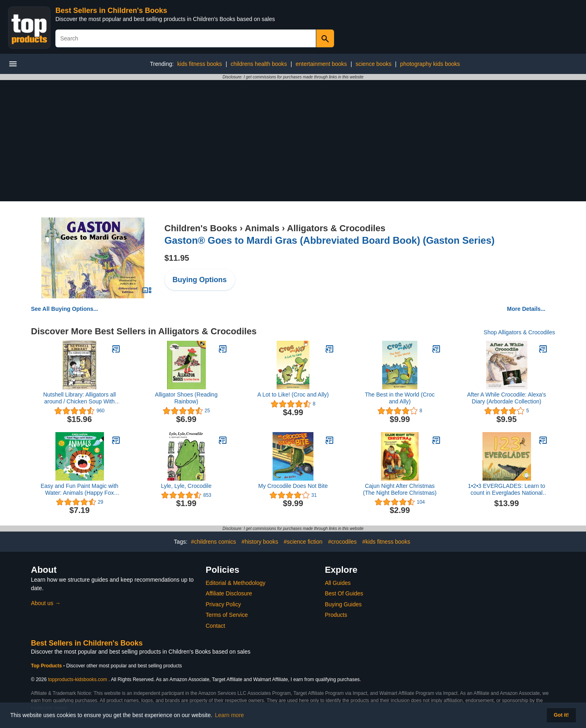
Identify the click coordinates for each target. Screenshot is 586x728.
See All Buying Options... (65, 309)
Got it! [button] (561, 715)
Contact (216, 626)
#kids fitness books (386, 542)
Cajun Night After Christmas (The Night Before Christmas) (400, 489)
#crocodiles (342, 542)
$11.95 (177, 258)
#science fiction (303, 542)
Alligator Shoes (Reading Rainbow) (186, 398)
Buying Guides (343, 604)
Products (336, 615)
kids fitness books (200, 64)
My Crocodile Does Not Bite (293, 486)
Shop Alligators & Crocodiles (519, 332)
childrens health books (259, 64)
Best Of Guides (344, 593)
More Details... (526, 309)
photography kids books (430, 64)
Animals (262, 228)
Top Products (47, 666)
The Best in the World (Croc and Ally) (400, 398)
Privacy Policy (223, 604)
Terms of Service (227, 615)
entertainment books (321, 64)
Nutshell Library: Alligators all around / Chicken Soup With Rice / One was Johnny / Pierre (79, 398)
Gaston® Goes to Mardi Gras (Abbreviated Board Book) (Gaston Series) (330, 240)
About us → (46, 603)
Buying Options (200, 280)
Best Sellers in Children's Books (111, 11)
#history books (260, 542)
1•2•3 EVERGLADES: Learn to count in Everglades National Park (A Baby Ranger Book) (507, 490)
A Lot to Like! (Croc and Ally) (293, 395)
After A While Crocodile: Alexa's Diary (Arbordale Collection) (507, 398)
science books (373, 64)
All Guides (338, 583)
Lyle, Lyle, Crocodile (186, 486)
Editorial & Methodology (236, 583)
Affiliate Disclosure (229, 593)
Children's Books (201, 228)
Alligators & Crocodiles (336, 228)
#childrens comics (213, 542)
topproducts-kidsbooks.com (78, 679)
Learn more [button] (230, 715)
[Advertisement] (293, 141)
